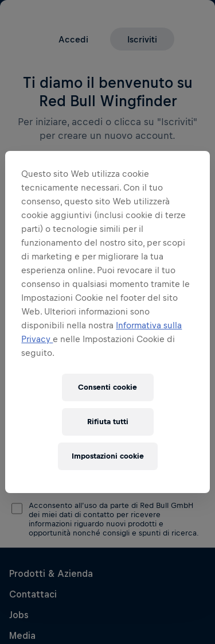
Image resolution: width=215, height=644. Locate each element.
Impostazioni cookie (108, 456)
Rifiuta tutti (108, 422)
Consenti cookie (107, 387)
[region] (107, 322)
